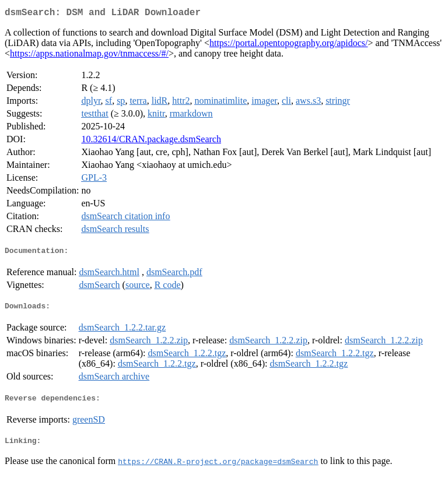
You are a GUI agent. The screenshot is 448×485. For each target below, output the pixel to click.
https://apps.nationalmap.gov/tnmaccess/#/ (89, 56)
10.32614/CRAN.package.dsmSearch (151, 141)
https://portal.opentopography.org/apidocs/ (289, 45)
